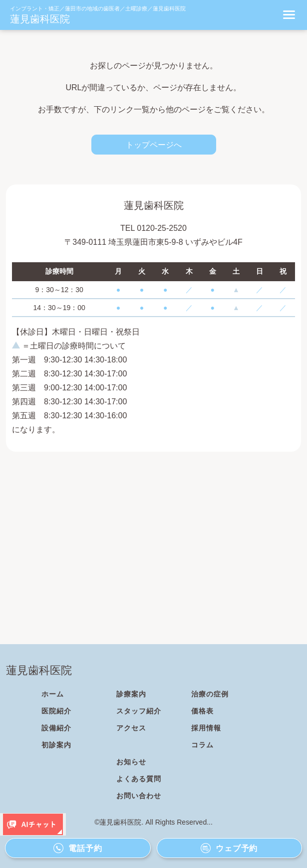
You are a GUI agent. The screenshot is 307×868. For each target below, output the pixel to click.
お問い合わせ (139, 796)
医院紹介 (56, 711)
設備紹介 (56, 728)
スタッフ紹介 (139, 711)
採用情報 (206, 728)
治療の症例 (210, 694)
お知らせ (131, 762)
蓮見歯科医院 (40, 19)
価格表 (202, 711)
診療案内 (131, 694)
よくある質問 (139, 779)
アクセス (131, 728)
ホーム (53, 694)
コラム (202, 745)
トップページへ (154, 145)
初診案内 (56, 745)
